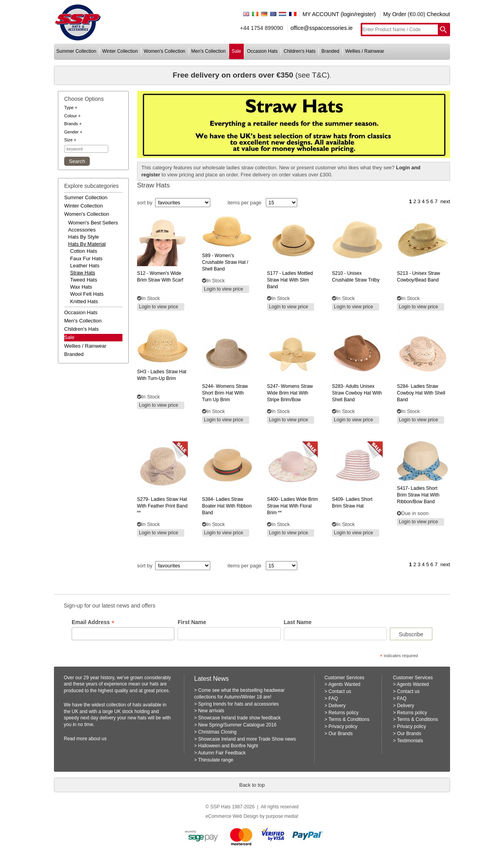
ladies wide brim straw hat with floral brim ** (292, 506)
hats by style (83, 237)
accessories (82, 230)
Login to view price (158, 307)
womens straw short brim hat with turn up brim (225, 393)
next (445, 201)
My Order (395, 14)
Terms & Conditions (349, 719)
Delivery (337, 706)
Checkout (438, 14)
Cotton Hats (84, 251)
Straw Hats (83, 273)
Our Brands (340, 734)
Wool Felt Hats (87, 294)
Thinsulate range (216, 760)
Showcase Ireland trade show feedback (239, 718)
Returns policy (343, 713)
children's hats (299, 51)
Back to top (252, 785)
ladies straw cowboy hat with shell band (421, 393)
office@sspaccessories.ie (322, 28)
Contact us (340, 691)
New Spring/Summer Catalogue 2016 (237, 725)
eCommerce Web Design (232, 816)
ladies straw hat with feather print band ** (162, 506)
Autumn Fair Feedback (222, 753)
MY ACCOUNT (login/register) (339, 14)
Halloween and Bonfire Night (228, 746)
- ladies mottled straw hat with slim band (290, 280)
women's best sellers (93, 223)
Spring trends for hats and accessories (238, 704)
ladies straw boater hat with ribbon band (227, 506)
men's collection (209, 51)
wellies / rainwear (365, 51)
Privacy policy (343, 726)
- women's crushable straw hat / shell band (225, 262)
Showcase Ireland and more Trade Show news (247, 739)
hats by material (87, 244)
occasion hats (262, 51)
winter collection (120, 51)
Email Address (93, 622)
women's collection (164, 51)
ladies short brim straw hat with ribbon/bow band (418, 495)
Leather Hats (85, 266)
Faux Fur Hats (86, 258)
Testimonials (410, 741)
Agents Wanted (345, 684)
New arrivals (211, 711)
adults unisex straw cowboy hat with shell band (357, 393)
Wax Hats (81, 287)
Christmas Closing (217, 732)
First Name (192, 622)
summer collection (76, 51)
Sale (69, 337)
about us (98, 739)
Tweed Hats (84, 280)
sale (236, 51)
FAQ (333, 699)
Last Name (298, 622)
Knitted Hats (84, 301)
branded (330, 51)
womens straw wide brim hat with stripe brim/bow (290, 393)
